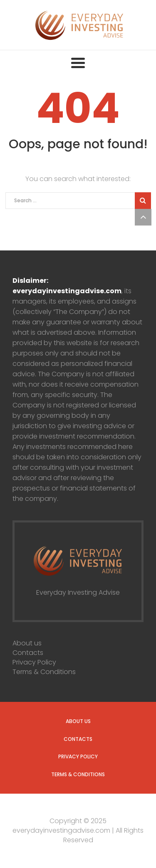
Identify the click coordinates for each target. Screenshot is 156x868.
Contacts (28, 653)
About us (27, 643)
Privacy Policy (34, 662)
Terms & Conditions (44, 672)
